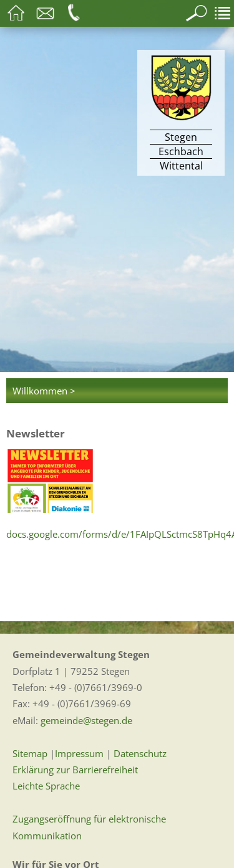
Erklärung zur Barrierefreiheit (75, 770)
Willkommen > (44, 391)
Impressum (79, 753)
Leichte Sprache (46, 786)
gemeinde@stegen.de (86, 720)
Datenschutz (140, 753)
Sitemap (30, 753)
